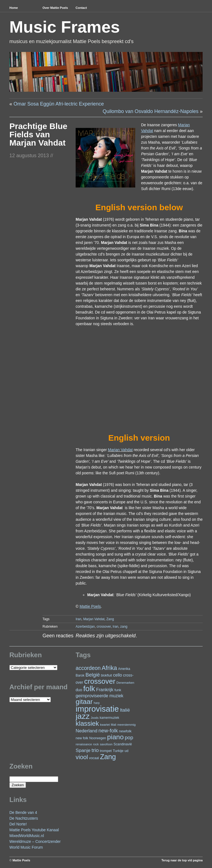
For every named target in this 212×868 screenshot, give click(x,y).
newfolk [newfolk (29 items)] (125, 731)
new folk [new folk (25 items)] (82, 738)
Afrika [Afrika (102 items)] (109, 668)
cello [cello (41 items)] (118, 675)
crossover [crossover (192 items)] (100, 681)
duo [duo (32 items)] (79, 690)
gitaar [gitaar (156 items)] (84, 702)
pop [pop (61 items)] (129, 737)
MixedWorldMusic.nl (27, 836)
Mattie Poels (21, 860)
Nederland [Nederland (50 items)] (87, 731)
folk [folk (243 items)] (89, 689)
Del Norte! (18, 824)
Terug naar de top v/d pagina (182, 860)
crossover (104, 627)
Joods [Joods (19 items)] (95, 718)
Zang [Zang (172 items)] (108, 757)
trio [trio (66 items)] (95, 750)
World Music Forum (26, 847)
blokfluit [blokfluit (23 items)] (106, 675)
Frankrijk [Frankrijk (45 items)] (105, 690)
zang (124, 627)
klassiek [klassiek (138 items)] (87, 724)
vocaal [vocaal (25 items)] (94, 758)
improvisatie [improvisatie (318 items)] (97, 709)
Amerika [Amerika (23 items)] (124, 669)
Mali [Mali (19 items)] (114, 725)
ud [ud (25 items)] (126, 751)
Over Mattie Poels (55, 8)
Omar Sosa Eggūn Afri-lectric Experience (59, 104)
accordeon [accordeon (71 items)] (88, 668)
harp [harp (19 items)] (97, 703)
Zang (110, 619)
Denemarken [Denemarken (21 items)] (125, 683)
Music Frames (65, 27)
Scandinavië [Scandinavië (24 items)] (123, 744)
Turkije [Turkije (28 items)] (118, 751)
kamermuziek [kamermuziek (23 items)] (109, 718)
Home (14, 8)
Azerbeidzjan (85, 627)
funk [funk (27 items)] (118, 690)
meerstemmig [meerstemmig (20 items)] (126, 725)
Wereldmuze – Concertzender (35, 841)
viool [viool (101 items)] (82, 757)
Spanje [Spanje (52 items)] (83, 750)
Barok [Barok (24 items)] (80, 675)
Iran (79, 619)
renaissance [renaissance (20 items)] (84, 744)
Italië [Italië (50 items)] (125, 710)
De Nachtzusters (24, 818)
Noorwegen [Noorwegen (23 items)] (98, 738)
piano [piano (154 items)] (115, 737)
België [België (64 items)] (93, 675)
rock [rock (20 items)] (96, 744)
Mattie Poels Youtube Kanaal (34, 830)
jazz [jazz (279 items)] (83, 716)
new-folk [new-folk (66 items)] (108, 731)
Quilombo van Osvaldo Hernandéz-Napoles (151, 111)
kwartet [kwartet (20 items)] (105, 725)
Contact (81, 8)
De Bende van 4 (23, 812)
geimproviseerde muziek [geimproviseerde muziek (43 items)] (100, 696)
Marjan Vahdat (120, 450)
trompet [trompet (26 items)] (106, 751)
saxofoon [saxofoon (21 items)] (106, 744)
